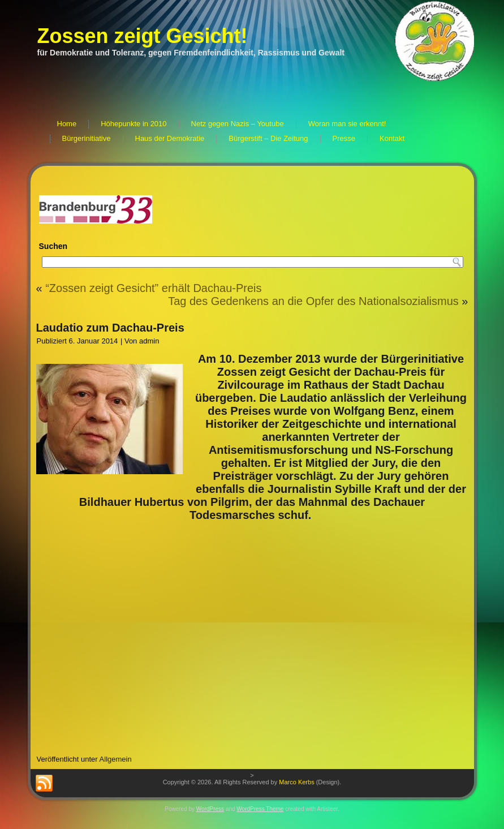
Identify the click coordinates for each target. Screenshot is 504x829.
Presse (344, 138)
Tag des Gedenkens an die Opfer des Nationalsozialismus (313, 301)
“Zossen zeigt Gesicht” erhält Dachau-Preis (153, 288)
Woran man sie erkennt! (347, 124)
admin (149, 341)
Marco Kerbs (296, 782)
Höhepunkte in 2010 (133, 124)
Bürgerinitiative (87, 138)
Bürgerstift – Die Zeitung (268, 138)
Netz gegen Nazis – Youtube (238, 124)
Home (67, 124)
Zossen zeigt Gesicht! (143, 36)
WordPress (210, 809)
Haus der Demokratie (170, 138)
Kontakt (392, 138)
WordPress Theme (260, 809)
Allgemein (116, 759)
